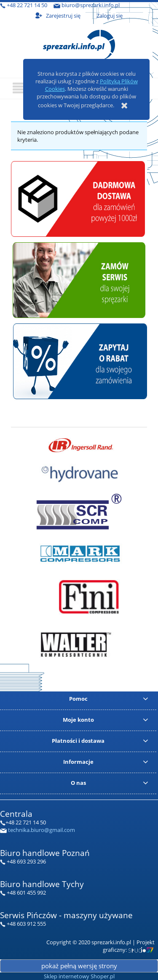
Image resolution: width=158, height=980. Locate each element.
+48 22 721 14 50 (27, 5)
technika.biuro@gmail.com (42, 830)
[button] (20, 88)
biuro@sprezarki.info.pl (91, 5)
